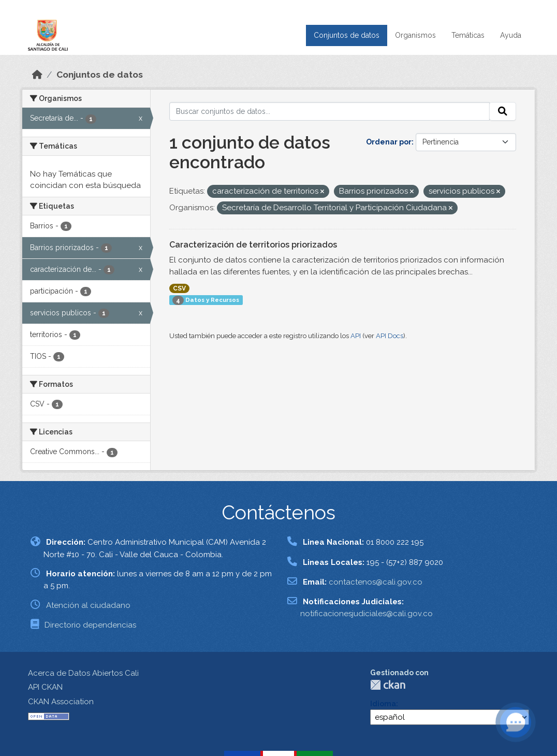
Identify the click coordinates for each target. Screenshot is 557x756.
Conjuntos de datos (347, 35)
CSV (179, 288)
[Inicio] (37, 75)
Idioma (383, 704)
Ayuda (511, 35)
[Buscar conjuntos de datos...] (330, 111)
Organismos (415, 35)
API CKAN (45, 687)
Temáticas (468, 35)
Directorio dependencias (90, 625)
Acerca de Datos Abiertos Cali (83, 673)
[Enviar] (503, 111)
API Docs (390, 336)
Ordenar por (389, 142)
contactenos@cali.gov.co (376, 582)
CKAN (388, 685)
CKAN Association (61, 702)
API (356, 336)
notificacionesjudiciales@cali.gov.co (367, 614)
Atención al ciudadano (88, 605)
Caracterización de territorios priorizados (253, 245)
